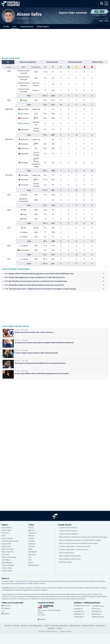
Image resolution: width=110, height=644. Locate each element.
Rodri (4, 536)
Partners (16, 626)
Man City (31, 536)
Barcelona (32, 555)
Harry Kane (6, 555)
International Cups (75, 62)
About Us (8, 626)
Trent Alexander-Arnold (10, 541)
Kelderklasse (96, 614)
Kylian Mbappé (7, 563)
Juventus (32, 546)
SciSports (44, 590)
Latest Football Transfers (68, 528)
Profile (6, 27)
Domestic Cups (52, 62)
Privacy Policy (100, 626)
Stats (15, 27)
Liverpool (32, 541)
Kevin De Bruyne (7, 538)
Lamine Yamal (7, 571)
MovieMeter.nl (79, 611)
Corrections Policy (87, 626)
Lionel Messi (6, 560)
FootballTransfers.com (82, 606)
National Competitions (28, 62)
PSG (30, 560)
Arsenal (31, 528)
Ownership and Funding (59, 626)
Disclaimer (51, 628)
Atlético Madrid (34, 565)
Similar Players (43, 27)
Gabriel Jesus (6, 530)
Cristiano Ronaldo (8, 565)
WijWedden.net (79, 614)
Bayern (31, 563)
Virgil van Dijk (6, 544)
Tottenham (32, 533)
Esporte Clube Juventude (73, 13)
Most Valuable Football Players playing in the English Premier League (83, 537)
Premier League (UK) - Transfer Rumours (74, 550)
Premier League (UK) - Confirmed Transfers (75, 546)
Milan (30, 549)
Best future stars (65, 562)
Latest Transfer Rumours (68, 531)
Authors (60, 628)
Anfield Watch (79, 617)
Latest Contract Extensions (69, 534)
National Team (98, 62)
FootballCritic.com (98, 606)
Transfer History (27, 27)
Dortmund (32, 544)
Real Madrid (33, 552)
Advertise (24, 626)
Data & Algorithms (36, 626)
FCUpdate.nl (78, 609)
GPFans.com (96, 609)
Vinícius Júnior (7, 568)
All (8, 62)
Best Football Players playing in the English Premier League (80, 540)
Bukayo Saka (6, 546)
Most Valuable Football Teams (70, 559)
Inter (30, 557)
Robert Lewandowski (9, 557)
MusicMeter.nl (97, 611)
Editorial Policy (74, 626)
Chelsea (31, 538)
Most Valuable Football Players (70, 556)
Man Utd (31, 530)
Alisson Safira (29, 14)
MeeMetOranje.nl (98, 617)
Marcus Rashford (8, 552)
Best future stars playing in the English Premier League (79, 543)
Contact (47, 626)
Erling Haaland (7, 528)
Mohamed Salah (7, 549)
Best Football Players (67, 553)
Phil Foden (5, 533)
